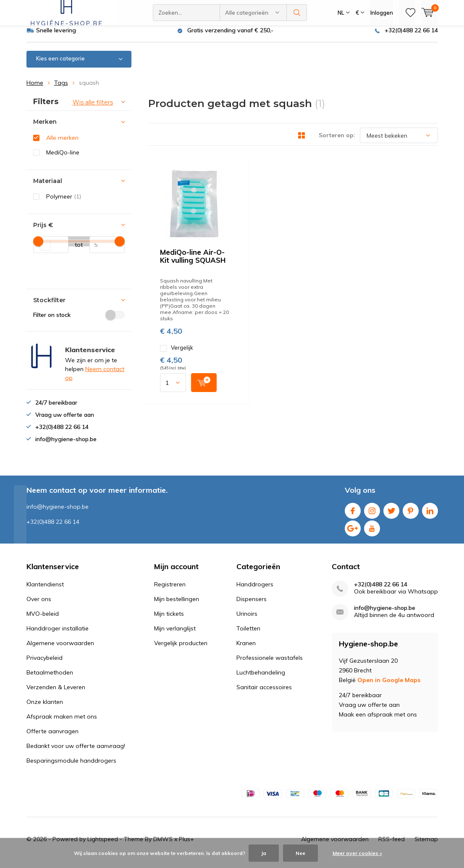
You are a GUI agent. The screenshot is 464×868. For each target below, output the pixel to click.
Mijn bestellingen (177, 605)
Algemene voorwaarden (60, 649)
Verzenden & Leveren (56, 693)
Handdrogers (255, 590)
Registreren (170, 590)
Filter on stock (79, 321)
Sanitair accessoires (264, 693)
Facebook (353, 515)
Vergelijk (259, 233)
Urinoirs (247, 620)
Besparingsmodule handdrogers (71, 766)
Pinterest (411, 515)
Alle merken (62, 144)
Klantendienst (45, 590)
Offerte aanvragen (52, 737)
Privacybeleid (45, 664)
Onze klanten (45, 708)
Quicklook (319, 263)
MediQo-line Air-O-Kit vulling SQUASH (307, 181)
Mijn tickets (169, 620)
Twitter (391, 515)
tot (76, 251)
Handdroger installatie (58, 634)
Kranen (246, 649)
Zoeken (297, 13)
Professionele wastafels (270, 664)
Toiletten (248, 634)
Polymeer (64, 203)
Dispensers (252, 605)
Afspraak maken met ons (62, 722)
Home (35, 89)
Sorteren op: (337, 141)
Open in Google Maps (389, 686)
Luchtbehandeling (261, 678)
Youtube (372, 533)
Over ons (39, 605)
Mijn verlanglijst (175, 634)
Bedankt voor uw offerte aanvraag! (76, 752)
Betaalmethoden (50, 678)
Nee (300, 853)
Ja (264, 853)
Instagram (372, 515)
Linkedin (430, 515)
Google (353, 533)
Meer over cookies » (357, 853)
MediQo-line (63, 159)
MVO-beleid (43, 620)
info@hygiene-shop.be (385, 614)
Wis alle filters (93, 109)
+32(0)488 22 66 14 (411, 37)
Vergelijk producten (181, 649)
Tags (61, 89)
